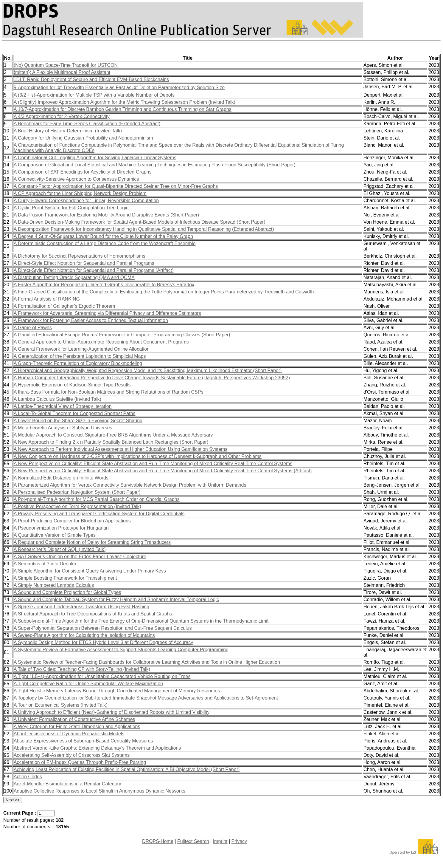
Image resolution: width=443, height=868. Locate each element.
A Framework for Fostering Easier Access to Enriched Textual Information (91, 320)
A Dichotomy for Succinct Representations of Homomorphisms (80, 256)
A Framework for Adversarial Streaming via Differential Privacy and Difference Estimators (107, 313)
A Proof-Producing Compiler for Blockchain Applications (72, 521)
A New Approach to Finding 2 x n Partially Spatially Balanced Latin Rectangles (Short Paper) (111, 442)
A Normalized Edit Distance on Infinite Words (61, 478)
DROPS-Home (158, 841)
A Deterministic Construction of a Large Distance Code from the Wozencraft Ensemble (105, 243)
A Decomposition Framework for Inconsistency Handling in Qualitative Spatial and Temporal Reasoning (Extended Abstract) (144, 229)
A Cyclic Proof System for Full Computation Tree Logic (71, 208)
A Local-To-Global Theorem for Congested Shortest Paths (75, 413)
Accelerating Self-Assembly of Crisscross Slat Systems (72, 755)
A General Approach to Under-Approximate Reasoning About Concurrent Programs (101, 342)
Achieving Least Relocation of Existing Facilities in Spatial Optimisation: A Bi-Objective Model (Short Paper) (127, 769)
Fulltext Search (193, 841)
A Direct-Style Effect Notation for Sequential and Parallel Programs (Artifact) (94, 270)
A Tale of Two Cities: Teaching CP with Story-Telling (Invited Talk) (82, 669)
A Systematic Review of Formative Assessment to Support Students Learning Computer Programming (121, 650)
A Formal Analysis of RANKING (47, 299)
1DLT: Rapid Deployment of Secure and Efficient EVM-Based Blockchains (91, 79)
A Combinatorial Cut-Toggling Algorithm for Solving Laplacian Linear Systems (95, 158)
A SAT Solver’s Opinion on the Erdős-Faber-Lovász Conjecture (80, 557)
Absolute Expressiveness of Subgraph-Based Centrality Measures (83, 741)
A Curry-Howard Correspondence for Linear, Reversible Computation (86, 201)
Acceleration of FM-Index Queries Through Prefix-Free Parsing (80, 762)
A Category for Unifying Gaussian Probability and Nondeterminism (83, 138)
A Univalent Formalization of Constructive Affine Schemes (74, 719)
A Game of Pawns (33, 328)
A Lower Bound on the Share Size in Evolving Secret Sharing (78, 421)
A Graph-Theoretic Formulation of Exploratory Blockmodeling (78, 363)
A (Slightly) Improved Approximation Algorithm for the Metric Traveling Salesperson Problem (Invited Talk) (125, 102)
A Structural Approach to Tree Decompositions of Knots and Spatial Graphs (93, 614)
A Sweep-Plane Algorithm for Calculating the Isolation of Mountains (84, 635)
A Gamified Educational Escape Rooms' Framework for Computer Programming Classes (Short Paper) (122, 335)
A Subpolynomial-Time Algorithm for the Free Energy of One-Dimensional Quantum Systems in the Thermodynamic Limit (141, 621)
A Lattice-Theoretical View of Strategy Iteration (63, 406)
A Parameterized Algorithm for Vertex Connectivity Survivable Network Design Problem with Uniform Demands (130, 485)
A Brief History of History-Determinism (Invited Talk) (68, 131)
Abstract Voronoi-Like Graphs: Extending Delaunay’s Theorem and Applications (97, 748)
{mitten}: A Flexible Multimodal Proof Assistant (62, 72)
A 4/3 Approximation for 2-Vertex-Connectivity (62, 116)
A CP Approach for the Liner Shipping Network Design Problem (80, 193)
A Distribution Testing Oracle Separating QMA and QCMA (74, 277)
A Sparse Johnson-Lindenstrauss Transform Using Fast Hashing (81, 607)
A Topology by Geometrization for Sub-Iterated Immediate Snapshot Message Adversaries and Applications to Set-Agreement (146, 698)
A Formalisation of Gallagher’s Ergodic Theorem (64, 306)
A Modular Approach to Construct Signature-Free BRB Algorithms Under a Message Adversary (113, 435)
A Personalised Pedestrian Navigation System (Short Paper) (77, 492)
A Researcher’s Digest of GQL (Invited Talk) (60, 549)
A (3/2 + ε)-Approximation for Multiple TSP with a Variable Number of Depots (94, 95)
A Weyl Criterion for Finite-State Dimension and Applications (77, 727)
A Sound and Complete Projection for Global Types (67, 592)
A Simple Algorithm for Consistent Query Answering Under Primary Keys (90, 571)
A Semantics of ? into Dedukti (45, 564)
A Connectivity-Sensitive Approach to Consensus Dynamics (76, 179)
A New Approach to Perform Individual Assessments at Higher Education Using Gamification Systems (121, 449)
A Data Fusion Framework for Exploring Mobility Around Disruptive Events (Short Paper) (106, 215)
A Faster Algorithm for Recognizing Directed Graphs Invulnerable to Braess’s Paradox (104, 285)
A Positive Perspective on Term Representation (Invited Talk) (77, 506)
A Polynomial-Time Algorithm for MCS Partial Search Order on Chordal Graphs (97, 499)
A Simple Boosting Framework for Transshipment (65, 578)
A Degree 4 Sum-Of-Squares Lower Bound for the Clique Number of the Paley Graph (103, 236)
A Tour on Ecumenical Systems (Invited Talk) (61, 705)
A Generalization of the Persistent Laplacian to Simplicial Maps (80, 356)
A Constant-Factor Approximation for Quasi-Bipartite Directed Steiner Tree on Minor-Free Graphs (116, 186)
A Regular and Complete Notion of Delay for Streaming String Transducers (92, 542)
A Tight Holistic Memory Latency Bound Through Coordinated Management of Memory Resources (117, 691)
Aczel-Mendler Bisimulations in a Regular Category (67, 784)
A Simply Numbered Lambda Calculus (54, 585)
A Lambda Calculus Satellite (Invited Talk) (57, 399)
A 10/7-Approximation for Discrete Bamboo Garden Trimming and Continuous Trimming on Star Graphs (123, 109)
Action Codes (28, 777)
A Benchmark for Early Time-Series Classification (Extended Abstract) (87, 124)
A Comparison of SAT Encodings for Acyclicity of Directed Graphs (83, 172)
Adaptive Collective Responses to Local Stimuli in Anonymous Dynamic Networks (100, 791)
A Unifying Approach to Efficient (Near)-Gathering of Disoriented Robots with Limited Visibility (112, 712)
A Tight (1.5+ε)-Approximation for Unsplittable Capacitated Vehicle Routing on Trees (102, 676)
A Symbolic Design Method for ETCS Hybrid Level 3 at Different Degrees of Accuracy (104, 642)
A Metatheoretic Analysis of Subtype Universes (63, 428)
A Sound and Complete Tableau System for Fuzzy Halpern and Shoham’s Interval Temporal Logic (116, 599)
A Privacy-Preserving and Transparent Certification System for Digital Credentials (99, 514)
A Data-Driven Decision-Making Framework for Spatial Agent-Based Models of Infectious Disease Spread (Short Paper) (140, 222)
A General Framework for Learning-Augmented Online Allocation (82, 349)
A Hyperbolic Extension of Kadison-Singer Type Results (72, 385)
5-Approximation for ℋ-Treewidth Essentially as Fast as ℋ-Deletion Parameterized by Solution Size (119, 88)
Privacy (239, 841)
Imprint (220, 841)
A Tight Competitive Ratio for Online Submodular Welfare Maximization (88, 684)
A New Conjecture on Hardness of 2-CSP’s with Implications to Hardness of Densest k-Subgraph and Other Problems (138, 456)
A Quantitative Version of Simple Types (55, 535)
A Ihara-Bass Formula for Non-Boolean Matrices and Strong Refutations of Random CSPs (109, 392)
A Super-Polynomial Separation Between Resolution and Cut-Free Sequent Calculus (103, 628)
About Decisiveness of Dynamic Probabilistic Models (69, 734)
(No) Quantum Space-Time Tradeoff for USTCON (66, 65)
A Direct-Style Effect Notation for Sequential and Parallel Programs (84, 263)
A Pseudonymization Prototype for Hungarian (61, 528)
